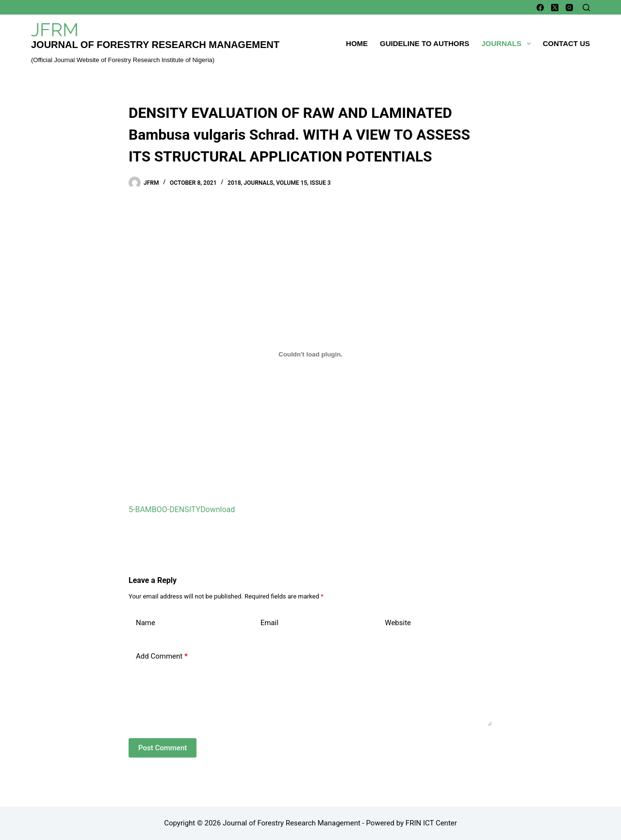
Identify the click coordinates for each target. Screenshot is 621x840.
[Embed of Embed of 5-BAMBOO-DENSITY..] (310, 354)
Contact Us (566, 43)
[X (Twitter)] (555, 8)
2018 (234, 183)
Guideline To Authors (425, 43)
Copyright (180, 823)
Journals (508, 44)
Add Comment (162, 656)
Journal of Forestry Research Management (155, 45)
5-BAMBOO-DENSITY (164, 509)
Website (398, 623)
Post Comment (163, 748)
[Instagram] (569, 8)
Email (270, 623)
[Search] (586, 8)
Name (146, 623)
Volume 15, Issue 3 (303, 183)
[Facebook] (540, 8)
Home (357, 43)
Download (218, 509)
